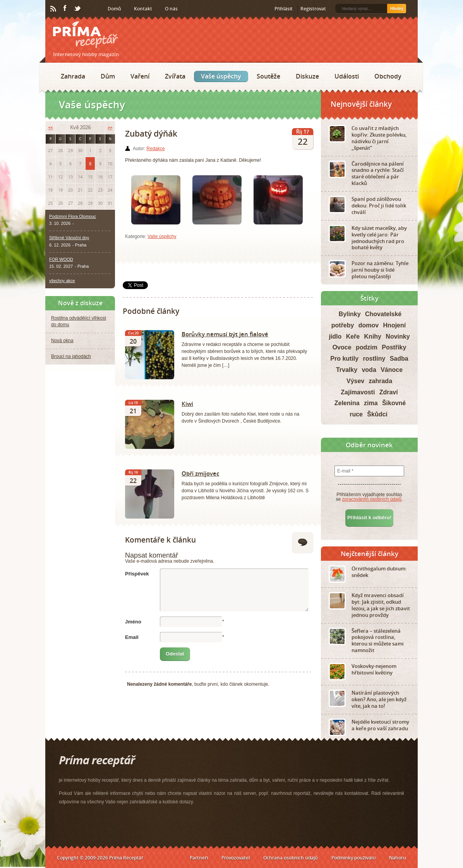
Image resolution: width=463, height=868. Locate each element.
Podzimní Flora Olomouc (73, 216)
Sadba (399, 359)
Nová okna (62, 341)
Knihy (373, 336)
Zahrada (73, 76)
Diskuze (307, 76)
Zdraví (389, 392)
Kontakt (143, 9)
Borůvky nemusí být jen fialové (225, 334)
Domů (114, 9)
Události (347, 76)
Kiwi (187, 404)
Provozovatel (236, 858)
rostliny (374, 359)
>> (110, 128)
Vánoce (392, 370)
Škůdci (377, 414)
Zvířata (175, 76)
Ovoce (342, 347)
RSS (54, 9)
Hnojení (395, 325)
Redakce (155, 149)
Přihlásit (284, 9)
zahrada (381, 381)
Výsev (355, 381)
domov (369, 325)
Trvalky (347, 370)
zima (371, 403)
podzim (367, 347)
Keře (353, 336)
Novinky (398, 336)
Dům (108, 76)
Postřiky (394, 347)
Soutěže (268, 76)
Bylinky (350, 314)
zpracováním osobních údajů (372, 499)
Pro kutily (344, 359)
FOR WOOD (61, 259)
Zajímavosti (358, 392)
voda (369, 370)
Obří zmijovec (200, 473)
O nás (171, 9)
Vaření (140, 76)
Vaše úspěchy (221, 76)
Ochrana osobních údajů (291, 858)
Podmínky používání (353, 858)
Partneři (199, 858)
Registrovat (313, 9)
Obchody (388, 76)
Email (132, 637)
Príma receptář (86, 35)
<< (50, 128)
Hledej (397, 9)
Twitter (78, 9)
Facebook (65, 9)
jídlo (335, 336)
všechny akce (62, 281)
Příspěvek (137, 574)
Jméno (133, 622)
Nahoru (398, 858)
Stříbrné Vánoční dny (69, 238)
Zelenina (347, 403)
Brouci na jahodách (71, 356)
